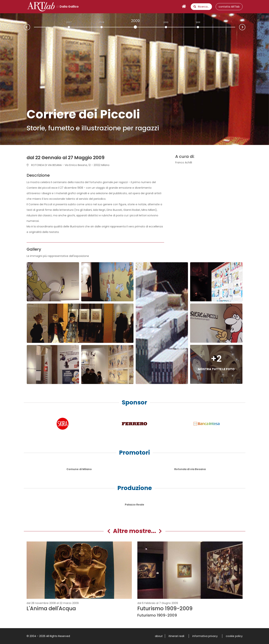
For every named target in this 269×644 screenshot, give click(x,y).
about (159, 636)
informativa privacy (205, 636)
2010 (166, 22)
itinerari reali (176, 636)
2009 (135, 21)
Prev (24, 27)
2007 (69, 22)
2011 (198, 22)
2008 (101, 22)
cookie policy (234, 636)
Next (245, 27)
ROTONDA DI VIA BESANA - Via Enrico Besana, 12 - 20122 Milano (68, 165)
